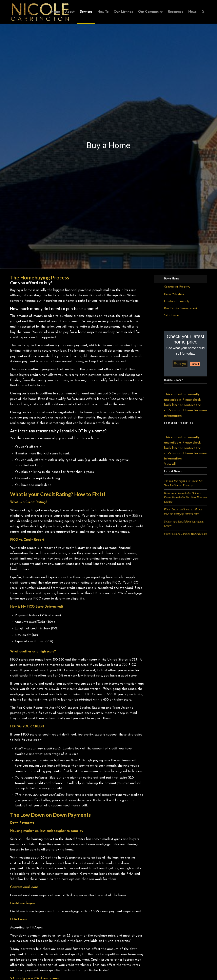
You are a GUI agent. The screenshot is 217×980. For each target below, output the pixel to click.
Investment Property (177, 301)
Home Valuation (174, 294)
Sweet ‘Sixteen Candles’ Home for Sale (185, 534)
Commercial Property (177, 287)
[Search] (203, 12)
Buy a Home (172, 279)
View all (170, 464)
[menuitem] (55, 12)
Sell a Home (171, 316)
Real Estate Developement (181, 308)
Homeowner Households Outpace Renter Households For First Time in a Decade (185, 497)
